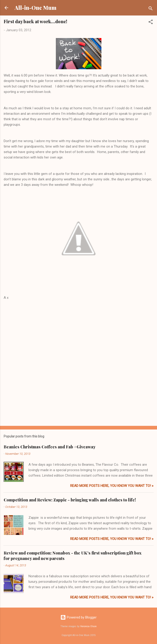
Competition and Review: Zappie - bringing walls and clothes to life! (70, 500)
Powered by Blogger (78, 617)
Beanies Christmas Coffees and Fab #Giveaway (50, 447)
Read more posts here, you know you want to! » (112, 486)
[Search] (151, 9)
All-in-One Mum (36, 8)
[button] (151, 23)
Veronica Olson (88, 626)
